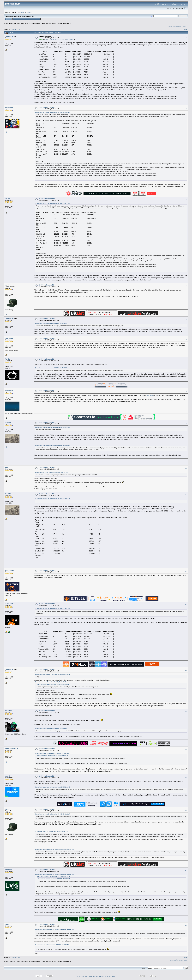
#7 (186, 360)
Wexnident (9, 338)
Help (15, 19)
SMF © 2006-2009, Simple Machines (104, 976)
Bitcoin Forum (9, 23)
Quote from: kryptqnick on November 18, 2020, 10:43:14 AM (52, 445)
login (23, 12)
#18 (186, 810)
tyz (46, 39)
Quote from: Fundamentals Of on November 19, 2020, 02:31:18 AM (54, 849)
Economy (18, 23)
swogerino (9, 107)
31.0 (28, 16)
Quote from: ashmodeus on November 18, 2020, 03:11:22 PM (53, 787)
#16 (186, 749)
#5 (186, 319)
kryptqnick (9, 390)
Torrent (32, 16)
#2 (186, 108)
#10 (186, 468)
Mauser (8, 199)
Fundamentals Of (11, 749)
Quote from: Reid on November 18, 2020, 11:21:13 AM (51, 682)
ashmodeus (9, 570)
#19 (186, 870)
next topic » (183, 27)
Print (185, 29)
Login (25, 19)
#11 (186, 495)
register (29, 12)
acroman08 (9, 604)
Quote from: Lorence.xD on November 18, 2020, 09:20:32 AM (53, 814)
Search (20, 19)
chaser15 (8, 711)
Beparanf (8, 869)
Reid (6, 467)
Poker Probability (64, 23)
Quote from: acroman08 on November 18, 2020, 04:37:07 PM (53, 674)
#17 (186, 777)
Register (31, 19)
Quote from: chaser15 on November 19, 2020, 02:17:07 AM (52, 753)
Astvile (61, 39)
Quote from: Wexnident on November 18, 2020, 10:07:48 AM (52, 427)
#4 (186, 286)
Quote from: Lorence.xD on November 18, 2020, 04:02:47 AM (53, 112)
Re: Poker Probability (46, 107)
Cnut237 (8, 422)
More (37, 19)
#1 (186, 38)
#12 (186, 571)
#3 (186, 200)
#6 (186, 339)
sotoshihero (70, 39)
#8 (186, 391)
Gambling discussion (49, 23)
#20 (186, 925)
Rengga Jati (53, 39)
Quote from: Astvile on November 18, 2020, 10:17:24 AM (51, 472)
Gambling (37, 23)
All (19, 29)
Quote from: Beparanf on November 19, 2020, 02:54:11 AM (52, 945)
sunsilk (8, 776)
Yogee (7, 924)
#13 (186, 605)
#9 (186, 423)
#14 (186, 670)
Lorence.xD (9, 36)
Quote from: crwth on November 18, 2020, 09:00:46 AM (51, 323)
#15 (186, 712)
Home (9, 19)
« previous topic (173, 27)
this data (150, 395)
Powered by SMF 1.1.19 (84, 976)
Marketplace (27, 23)
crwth (7, 285)
